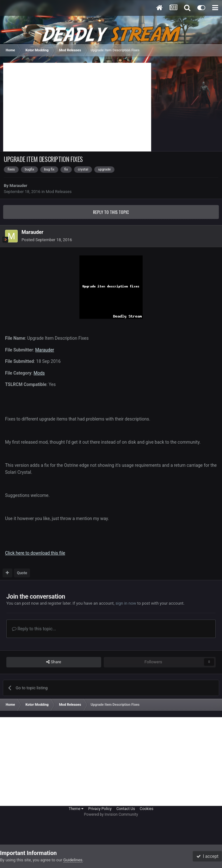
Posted (47, 240)
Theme (76, 809)
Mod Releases (59, 192)
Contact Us (126, 809)
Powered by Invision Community (111, 814)
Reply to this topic (111, 212)
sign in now (126, 603)
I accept (207, 856)
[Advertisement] (77, 107)
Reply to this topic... (34, 629)
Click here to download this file (35, 553)
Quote (22, 573)
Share (54, 662)
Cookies (147, 809)
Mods (39, 373)
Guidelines (73, 860)
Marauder (18, 186)
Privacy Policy (100, 809)
